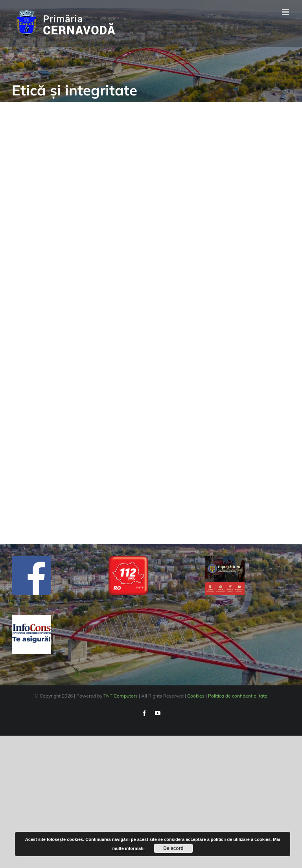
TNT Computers (121, 696)
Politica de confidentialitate (238, 696)
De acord (173, 848)
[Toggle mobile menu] (286, 12)
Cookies (196, 696)
